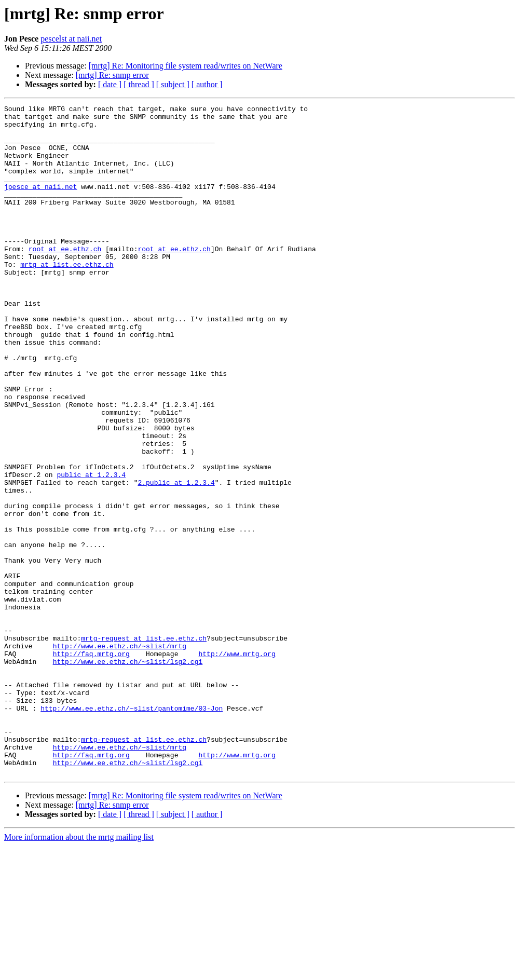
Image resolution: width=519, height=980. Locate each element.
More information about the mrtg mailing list (79, 971)
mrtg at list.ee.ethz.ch (67, 297)
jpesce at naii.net (40, 203)
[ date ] (110, 84)
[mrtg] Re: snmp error (112, 75)
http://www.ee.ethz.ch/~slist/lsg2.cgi (128, 773)
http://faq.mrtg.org (91, 764)
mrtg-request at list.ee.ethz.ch (144, 745)
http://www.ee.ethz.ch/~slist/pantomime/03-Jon (132, 829)
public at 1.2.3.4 (91, 549)
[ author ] (207, 84)
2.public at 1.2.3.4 (176, 559)
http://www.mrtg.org (237, 764)
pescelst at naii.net (71, 39)
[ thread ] (139, 84)
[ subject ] (173, 84)
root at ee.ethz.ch (65, 278)
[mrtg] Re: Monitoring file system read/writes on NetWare (186, 66)
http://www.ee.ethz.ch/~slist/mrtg (120, 755)
